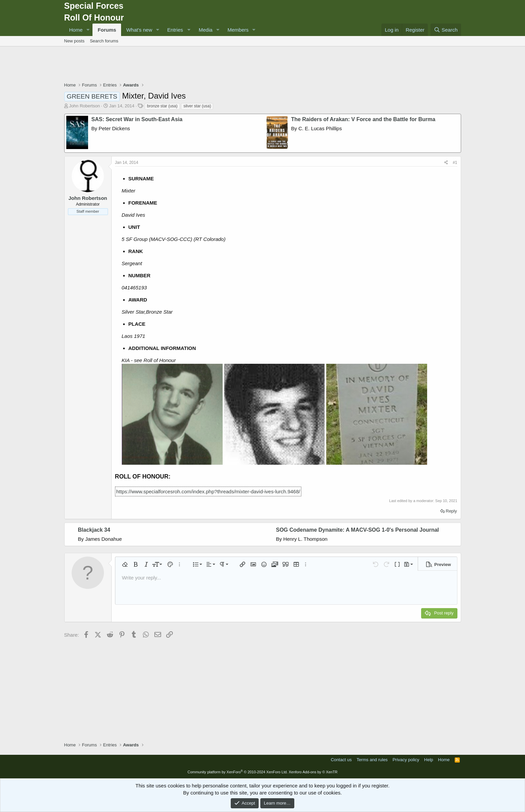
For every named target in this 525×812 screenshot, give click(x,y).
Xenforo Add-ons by (313, 772)
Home (76, 30)
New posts (74, 41)
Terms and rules (372, 760)
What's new (139, 30)
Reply (451, 511)
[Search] (446, 30)
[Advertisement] (263, 65)
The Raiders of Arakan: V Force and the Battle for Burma (363, 119)
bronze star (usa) (162, 106)
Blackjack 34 (94, 530)
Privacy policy (406, 760)
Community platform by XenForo (237, 772)
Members (238, 30)
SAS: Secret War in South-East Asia (137, 119)
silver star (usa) (197, 106)
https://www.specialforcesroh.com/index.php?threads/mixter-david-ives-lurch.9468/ (208, 491)
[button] (88, 30)
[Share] (446, 163)
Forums (107, 30)
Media (206, 30)
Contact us (341, 760)
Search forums (104, 41)
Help (429, 760)
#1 (455, 163)
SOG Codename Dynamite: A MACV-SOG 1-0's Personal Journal (358, 530)
